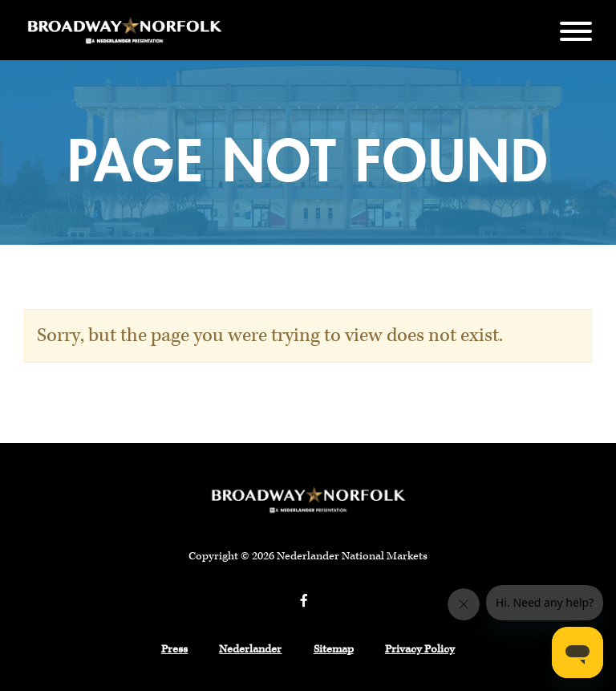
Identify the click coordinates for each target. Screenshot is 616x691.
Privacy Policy (420, 649)
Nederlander (250, 649)
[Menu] (576, 30)
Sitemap (334, 649)
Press (174, 649)
